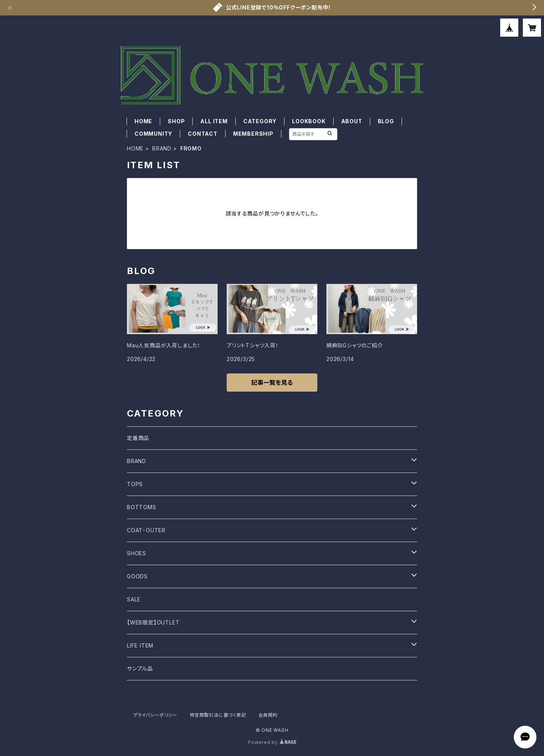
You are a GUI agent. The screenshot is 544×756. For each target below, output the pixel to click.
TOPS (135, 484)
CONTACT (203, 134)
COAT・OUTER (146, 530)
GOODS (137, 576)
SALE (134, 599)
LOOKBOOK (309, 121)
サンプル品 (140, 668)
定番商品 (138, 438)
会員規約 (268, 715)
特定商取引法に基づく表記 (218, 715)
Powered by (272, 742)
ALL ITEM (214, 121)
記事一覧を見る (272, 383)
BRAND (162, 148)
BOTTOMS (142, 507)
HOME (143, 121)
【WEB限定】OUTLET (153, 622)
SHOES (137, 553)
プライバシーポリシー (155, 715)
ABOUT (352, 121)
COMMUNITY (153, 134)
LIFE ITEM (140, 645)
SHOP (176, 121)
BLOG (386, 121)
